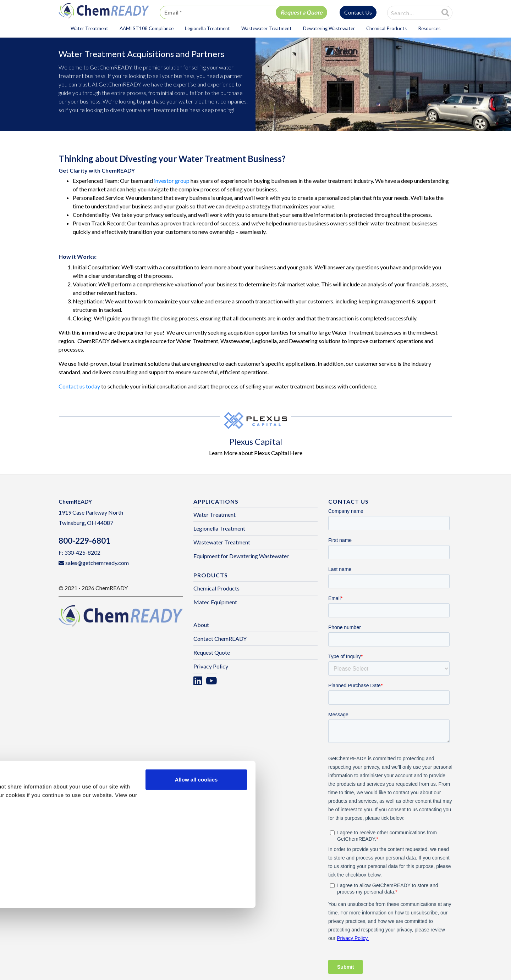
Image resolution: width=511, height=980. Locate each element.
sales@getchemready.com (97, 563)
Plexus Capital (256, 441)
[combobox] (409, 13)
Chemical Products (386, 28)
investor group (172, 181)
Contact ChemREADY (220, 639)
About (201, 625)
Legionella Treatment (207, 28)
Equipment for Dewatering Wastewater (241, 556)
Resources (429, 28)
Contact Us (358, 12)
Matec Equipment (215, 602)
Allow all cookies (196, 852)
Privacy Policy (211, 666)
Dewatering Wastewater (329, 28)
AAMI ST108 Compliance (147, 28)
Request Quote (212, 652)
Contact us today (79, 386)
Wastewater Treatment (267, 28)
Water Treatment (89, 28)
